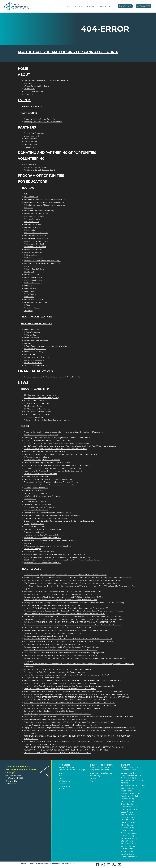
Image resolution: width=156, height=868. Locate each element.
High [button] (92, 781)
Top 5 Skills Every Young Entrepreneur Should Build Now (47, 463)
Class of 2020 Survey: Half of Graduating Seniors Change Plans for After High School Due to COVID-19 (65, 575)
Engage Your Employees (34, 133)
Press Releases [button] (65, 784)
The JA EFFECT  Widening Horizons (39, 552)
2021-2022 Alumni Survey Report (37, 414)
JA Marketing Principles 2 (34, 280)
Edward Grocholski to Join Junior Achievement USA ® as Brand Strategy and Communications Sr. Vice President (70, 722)
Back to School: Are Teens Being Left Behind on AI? (45, 451)
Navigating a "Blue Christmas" (36, 510)
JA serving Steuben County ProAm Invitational (43, 122)
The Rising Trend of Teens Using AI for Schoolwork (44, 535)
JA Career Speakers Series (35, 219)
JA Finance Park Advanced (35, 247)
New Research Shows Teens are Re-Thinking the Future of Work (50, 540)
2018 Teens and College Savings (37, 409)
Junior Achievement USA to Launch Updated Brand (45, 636)
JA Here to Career (31, 338)
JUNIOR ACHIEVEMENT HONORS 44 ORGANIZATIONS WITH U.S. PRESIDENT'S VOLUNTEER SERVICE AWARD (70, 641)
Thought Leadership (35, 389)
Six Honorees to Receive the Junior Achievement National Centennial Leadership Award (60, 683)
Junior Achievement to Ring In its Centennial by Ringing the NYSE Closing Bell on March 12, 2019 (63, 597)
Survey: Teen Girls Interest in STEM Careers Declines (46, 678)
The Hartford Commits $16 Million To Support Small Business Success (52, 644)
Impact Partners (31, 147)
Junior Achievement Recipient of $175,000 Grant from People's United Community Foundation (63, 708)
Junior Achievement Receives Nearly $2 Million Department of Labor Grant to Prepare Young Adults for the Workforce (73, 625)
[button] (81, 6)
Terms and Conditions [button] (28, 863)
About (78, 6)
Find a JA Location (129, 857)
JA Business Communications (36, 213)
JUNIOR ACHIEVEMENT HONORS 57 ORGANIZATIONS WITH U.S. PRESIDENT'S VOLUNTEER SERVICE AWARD (69, 703)
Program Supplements (36, 323)
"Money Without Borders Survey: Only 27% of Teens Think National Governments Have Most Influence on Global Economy (74, 603)
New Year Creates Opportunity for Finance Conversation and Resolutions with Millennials (60, 725)
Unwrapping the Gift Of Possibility (37, 504)
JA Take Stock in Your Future (36, 302)
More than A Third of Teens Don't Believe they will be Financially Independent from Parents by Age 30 (66, 608)
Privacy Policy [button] (44, 863)
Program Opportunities (41, 176)
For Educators (32, 182)
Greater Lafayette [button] (129, 807)
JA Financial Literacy (32, 255)
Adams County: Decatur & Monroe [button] (132, 782)
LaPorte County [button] (128, 820)
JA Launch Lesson (31, 275)
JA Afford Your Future (33, 363)
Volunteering (31, 159)
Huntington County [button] (130, 809)
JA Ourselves (29, 297)
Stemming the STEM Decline (36, 488)
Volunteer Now (30, 164)
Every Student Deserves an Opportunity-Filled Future (46, 80)
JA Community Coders (33, 224)
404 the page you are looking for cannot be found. (68, 52)
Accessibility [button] (55, 863)
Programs (90, 6)
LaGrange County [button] (129, 817)
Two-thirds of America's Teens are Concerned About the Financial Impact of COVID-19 (59, 628)
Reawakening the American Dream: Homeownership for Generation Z (53, 471)
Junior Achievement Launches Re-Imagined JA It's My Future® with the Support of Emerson (62, 594)
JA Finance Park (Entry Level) (36, 241)
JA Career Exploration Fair (35, 216)
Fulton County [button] (128, 801)
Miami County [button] (127, 825)
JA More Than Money (33, 283)
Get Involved (144, 6)
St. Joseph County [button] (129, 838)
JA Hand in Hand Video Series (36, 340)
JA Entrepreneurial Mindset (35, 236)
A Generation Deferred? (34, 490)
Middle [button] (93, 778)
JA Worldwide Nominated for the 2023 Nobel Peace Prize (48, 546)
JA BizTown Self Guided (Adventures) (39, 211)
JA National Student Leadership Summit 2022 (43, 563)
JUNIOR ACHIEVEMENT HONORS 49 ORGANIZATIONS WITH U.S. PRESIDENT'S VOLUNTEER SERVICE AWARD (70, 622)
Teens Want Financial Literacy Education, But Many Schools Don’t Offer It (54, 468)
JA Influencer (29, 354)
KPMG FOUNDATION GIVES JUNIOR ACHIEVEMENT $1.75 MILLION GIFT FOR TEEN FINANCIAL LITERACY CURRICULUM (74, 747)
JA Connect (29, 343)
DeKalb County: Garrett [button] (131, 793)
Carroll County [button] (127, 788)
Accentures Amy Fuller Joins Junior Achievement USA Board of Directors (54, 672)
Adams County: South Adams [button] (134, 786)
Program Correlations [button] (99, 770)
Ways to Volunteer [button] (67, 767)
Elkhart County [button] (128, 799)
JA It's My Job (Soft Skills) (34, 269)
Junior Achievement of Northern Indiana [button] (131, 777)
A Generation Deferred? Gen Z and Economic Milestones (47, 420)
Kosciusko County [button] (129, 815)
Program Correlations (37, 317)
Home (68, 6)
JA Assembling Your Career (35, 349)
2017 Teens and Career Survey (36, 401)
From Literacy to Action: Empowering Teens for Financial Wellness (51, 482)
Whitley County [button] (128, 854)
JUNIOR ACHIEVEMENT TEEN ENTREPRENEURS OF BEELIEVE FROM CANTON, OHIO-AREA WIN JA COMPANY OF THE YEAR (77, 697)
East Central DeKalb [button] (130, 796)
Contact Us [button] (11, 781)
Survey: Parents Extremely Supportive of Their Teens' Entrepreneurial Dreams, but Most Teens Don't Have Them (70, 705)
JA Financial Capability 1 (33, 250)
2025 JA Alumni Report (33, 417)
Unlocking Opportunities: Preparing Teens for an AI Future (48, 479)
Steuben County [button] (128, 844)
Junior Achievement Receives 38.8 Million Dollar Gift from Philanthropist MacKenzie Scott (61, 600)
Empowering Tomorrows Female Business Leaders (45, 518)
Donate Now (125, 6)
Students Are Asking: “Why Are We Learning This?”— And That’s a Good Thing (55, 449)
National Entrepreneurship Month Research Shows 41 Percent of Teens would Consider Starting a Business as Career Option (75, 619)
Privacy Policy (29, 89)
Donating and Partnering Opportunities (57, 153)
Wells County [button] (127, 849)
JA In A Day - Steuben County (36, 167)
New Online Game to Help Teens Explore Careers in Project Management (54, 633)
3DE (26, 194)
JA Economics (30, 230)
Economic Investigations (34, 360)
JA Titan (27, 305)
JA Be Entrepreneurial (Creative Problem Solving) (44, 199)
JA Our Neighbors (31, 329)
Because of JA (30, 499)
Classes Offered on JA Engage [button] (72, 770)
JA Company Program (33, 227)
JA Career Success (31, 222)
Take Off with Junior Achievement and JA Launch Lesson (47, 513)
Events (102, 6)
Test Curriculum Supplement (36, 366)
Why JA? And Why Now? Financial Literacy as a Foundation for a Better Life (55, 554)
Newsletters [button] (64, 786)
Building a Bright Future (34, 524)
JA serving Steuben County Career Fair (40, 119)
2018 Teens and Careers (34, 406)
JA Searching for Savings (34, 352)
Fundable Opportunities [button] (132, 767)
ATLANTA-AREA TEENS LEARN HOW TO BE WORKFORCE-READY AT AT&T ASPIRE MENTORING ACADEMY (68, 639)
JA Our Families (30, 288)
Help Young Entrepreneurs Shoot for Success (43, 496)
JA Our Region (30, 294)
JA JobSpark (29, 272)
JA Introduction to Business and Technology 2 (43, 263)
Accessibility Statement (33, 92)
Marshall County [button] (128, 822)
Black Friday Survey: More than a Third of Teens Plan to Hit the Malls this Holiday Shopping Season (64, 653)
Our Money (28, 311)
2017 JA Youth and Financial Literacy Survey (42, 398)
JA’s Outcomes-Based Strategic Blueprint (41, 435)
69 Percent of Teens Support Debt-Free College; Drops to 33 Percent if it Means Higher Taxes (63, 591)
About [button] (62, 773)
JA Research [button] (64, 781)
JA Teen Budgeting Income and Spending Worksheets (46, 346)
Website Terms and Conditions (36, 86)
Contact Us (28, 94)
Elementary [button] (95, 776)
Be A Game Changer (32, 549)
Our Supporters (30, 139)
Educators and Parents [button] (102, 765)
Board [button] (62, 778)
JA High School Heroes (33, 258)
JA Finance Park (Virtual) (34, 244)
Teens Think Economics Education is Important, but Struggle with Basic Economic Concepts (62, 655)
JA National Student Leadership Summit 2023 (43, 538)
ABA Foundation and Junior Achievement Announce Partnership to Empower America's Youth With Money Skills (70, 583)
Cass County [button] (126, 791)
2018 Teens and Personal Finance (38, 412)
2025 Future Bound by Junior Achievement (42, 460)
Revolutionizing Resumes (34, 527)
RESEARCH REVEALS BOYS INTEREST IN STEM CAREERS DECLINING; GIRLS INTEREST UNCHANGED (67, 700)
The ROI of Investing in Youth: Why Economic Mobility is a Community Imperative (57, 443)
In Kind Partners (30, 141)
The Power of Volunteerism (35, 502)
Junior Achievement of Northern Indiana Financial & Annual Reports (52, 377)
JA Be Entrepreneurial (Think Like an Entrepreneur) (45, 205)
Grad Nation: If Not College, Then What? (40, 474)
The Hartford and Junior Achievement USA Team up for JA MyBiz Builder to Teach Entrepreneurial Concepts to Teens (72, 617)
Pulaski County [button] (128, 836)
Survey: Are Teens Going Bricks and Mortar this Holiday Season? (50, 711)
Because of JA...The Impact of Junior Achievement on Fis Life (49, 485)
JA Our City (28, 286)
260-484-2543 (11, 784)
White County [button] (127, 852)
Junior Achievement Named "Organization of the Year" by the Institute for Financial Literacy (61, 647)
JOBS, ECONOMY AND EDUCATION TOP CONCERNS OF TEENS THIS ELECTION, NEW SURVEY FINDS (66, 750)
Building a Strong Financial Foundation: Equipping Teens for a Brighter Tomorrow (57, 465)
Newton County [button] (128, 828)
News (112, 6)
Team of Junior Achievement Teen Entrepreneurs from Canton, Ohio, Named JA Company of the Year (66, 675)
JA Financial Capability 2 (34, 252)
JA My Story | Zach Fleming (35, 543)
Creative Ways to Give (33, 136)
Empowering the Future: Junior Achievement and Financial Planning (52, 515)
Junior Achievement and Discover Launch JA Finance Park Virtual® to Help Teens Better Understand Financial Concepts (74, 611)
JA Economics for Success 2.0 (36, 233)
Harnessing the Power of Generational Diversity (43, 529)
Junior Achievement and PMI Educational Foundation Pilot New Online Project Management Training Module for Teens (73, 580)
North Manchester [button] (129, 833)
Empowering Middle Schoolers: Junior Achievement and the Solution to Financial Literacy (61, 521)
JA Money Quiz (30, 335)
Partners (27, 127)
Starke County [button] (127, 841)
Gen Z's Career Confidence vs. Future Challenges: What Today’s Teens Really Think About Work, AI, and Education (70, 446)
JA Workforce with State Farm (36, 457)
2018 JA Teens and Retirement (36, 403)
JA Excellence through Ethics (36, 238)
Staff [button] (61, 776)
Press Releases (31, 569)
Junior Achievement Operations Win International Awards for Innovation (54, 605)
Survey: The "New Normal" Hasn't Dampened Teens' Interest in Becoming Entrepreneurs (61, 650)
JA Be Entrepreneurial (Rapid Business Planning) (44, 202)
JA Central (28, 83)
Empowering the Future (34, 532)
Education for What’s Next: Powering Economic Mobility (47, 440)
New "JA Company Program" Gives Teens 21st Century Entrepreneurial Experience (58, 714)
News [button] (61, 789)
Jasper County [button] (127, 812)
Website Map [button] (66, 863)
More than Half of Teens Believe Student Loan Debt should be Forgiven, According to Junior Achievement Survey (71, 686)
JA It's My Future (31, 266)
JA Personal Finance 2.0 (34, 300)
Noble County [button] (127, 830)
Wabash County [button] (128, 846)
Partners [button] (125, 765)
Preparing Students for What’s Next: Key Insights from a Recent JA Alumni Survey (58, 438)
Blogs (25, 426)
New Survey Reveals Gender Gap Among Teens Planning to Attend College (55, 719)
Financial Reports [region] (129, 770)
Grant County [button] (127, 804)
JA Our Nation (30, 291)
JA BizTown (29, 208)
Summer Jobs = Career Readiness (38, 477)
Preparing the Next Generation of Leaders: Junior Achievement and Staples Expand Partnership (63, 432)
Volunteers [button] (65, 765)
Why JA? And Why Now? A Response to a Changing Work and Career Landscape (57, 557)
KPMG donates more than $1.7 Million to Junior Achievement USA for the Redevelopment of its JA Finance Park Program (74, 692)
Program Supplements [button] (100, 767)
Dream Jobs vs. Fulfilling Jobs (36, 493)
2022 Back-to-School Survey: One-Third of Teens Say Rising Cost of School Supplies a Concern (62, 560)
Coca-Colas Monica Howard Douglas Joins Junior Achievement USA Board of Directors (60, 689)
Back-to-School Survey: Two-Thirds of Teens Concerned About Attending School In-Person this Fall (64, 614)
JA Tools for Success (32, 308)
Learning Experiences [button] (101, 773)
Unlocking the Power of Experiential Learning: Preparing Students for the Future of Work (60, 454)
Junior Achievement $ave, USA (37, 357)
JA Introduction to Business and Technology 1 (42, 261)
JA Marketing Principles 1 (34, 277)
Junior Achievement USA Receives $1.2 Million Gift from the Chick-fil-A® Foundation (58, 669)
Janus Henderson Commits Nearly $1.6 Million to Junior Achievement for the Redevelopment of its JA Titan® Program (72, 680)
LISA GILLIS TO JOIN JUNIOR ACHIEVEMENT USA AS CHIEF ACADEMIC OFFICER (58, 753)
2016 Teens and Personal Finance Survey (40, 395)
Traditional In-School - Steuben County (40, 170)
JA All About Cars (31, 197)
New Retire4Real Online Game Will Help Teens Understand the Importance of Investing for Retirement (66, 630)
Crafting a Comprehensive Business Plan (40, 507)
